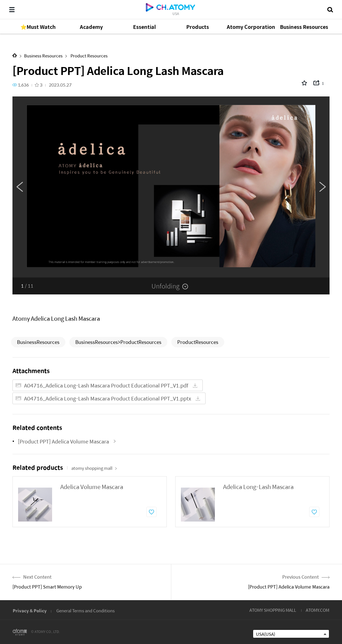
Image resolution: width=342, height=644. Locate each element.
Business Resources (43, 56)
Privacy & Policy (30, 610)
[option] (171, 187)
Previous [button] (20, 187)
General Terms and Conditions (85, 610)
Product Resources (89, 56)
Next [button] (322, 187)
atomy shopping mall (94, 468)
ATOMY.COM (318, 610)
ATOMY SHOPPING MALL (273, 610)
